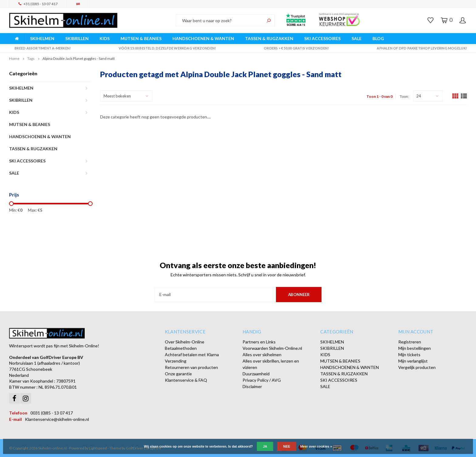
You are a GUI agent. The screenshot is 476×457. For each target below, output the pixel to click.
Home (14, 58)
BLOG (378, 38)
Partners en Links (259, 342)
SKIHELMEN (42, 38)
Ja (265, 446)
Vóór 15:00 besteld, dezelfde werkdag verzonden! (165, 48)
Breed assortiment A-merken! (40, 48)
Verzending (176, 361)
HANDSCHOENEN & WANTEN (203, 38)
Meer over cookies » (316, 446)
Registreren (410, 342)
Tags (31, 58)
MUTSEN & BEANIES (141, 38)
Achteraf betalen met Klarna (192, 355)
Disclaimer (252, 386)
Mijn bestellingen (415, 348)
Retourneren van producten (191, 367)
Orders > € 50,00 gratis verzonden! (294, 48)
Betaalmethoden (181, 348)
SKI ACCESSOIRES (322, 38)
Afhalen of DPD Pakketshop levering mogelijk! (419, 48)
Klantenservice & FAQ (186, 380)
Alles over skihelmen (262, 355)
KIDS (105, 38)
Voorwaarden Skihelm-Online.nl (272, 348)
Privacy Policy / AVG (262, 380)
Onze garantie (178, 374)
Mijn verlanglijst (413, 361)
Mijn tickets (409, 355)
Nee (287, 446)
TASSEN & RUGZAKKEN (269, 38)
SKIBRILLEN (77, 38)
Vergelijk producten (417, 367)
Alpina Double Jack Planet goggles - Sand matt (79, 58)
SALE (357, 38)
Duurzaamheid (256, 374)
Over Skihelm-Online (185, 342)
